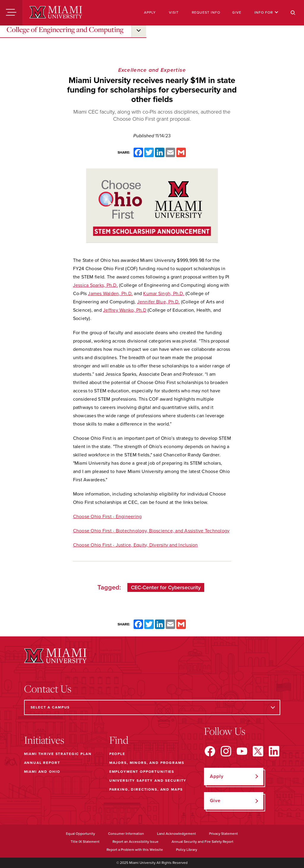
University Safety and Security (148, 781)
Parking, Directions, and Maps (146, 789)
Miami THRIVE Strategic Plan (58, 754)
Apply (150, 12)
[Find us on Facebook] (210, 751)
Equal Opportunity (80, 834)
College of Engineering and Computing (65, 29)
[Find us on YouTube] (242, 751)
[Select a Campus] (152, 707)
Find (119, 740)
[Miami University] (56, 13)
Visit (174, 12)
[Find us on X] (258, 751)
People (117, 754)
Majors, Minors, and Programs (147, 763)
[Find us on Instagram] (226, 751)
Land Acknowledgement (176, 834)
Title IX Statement (85, 842)
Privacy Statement (223, 834)
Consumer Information (126, 834)
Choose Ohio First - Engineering (107, 517)
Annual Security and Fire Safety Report (202, 842)
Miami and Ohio (42, 772)
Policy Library (187, 850)
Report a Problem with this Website (135, 850)
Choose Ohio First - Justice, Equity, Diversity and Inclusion (136, 545)
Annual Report (42, 763)
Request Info (206, 12)
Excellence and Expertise (152, 70)
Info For (266, 12)
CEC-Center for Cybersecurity (166, 587)
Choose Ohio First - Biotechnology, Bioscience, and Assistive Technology (151, 531)
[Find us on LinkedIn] (274, 751)
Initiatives (44, 740)
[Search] (293, 13)
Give (237, 12)
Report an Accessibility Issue (136, 842)
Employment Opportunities (142, 772)
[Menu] (11, 13)
